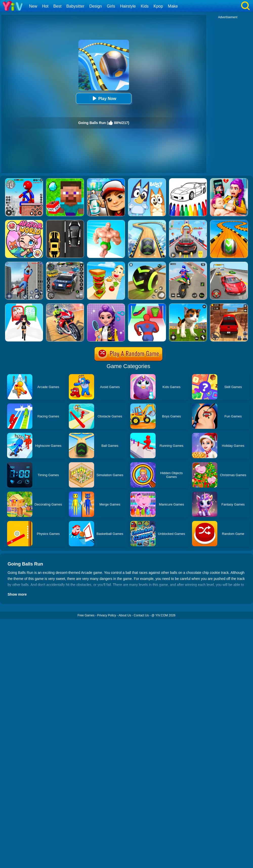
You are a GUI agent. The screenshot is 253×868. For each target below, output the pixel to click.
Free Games (86, 615)
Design (96, 6)
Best (57, 6)
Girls (111, 6)
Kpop (158, 6)
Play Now (104, 98)
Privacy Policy (107, 615)
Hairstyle (128, 6)
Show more (17, 594)
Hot (45, 6)
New (33, 6)
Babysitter (75, 6)
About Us (125, 615)
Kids (145, 6)
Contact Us (141, 615)
